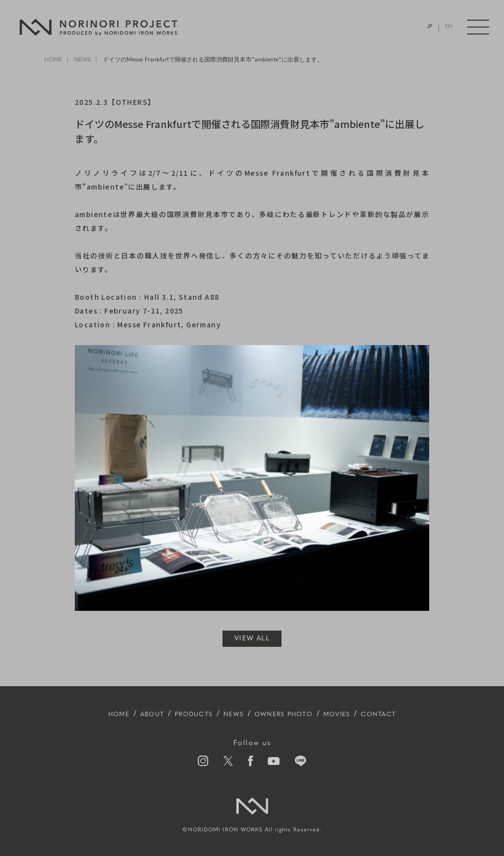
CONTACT (405, 714)
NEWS (83, 60)
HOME (53, 60)
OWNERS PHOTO (290, 714)
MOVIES (355, 714)
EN (448, 27)
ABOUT (130, 714)
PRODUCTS (181, 714)
